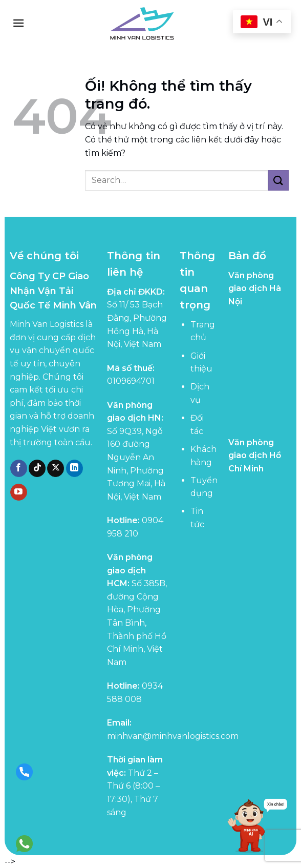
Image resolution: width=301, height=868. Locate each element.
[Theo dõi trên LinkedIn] (74, 468)
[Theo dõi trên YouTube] (19, 492)
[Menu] (18, 23)
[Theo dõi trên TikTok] (37, 468)
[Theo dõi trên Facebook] (19, 468)
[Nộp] (278, 180)
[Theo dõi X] (56, 468)
